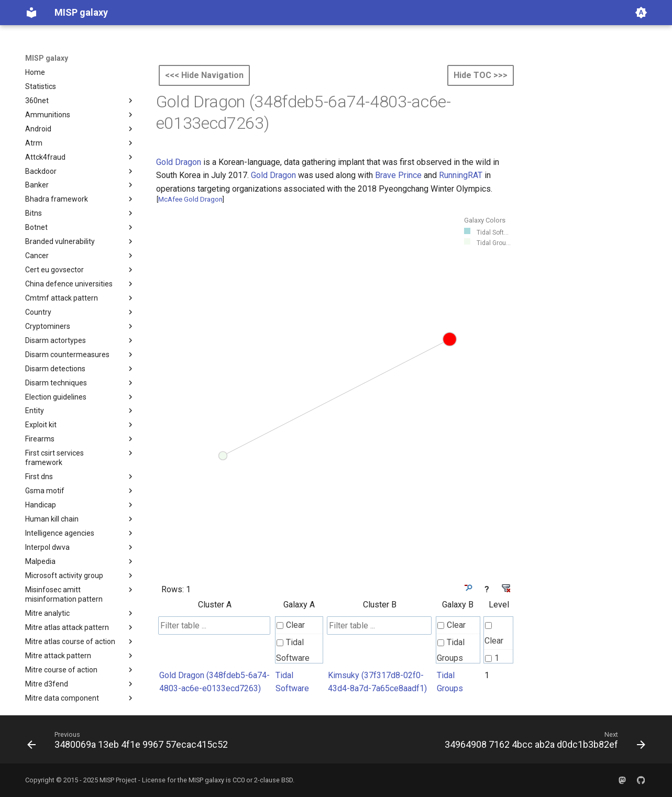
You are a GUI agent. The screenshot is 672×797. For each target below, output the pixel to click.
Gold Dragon (179, 162)
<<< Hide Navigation (204, 75)
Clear (291, 625)
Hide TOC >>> (481, 75)
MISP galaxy (47, 58)
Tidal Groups (451, 650)
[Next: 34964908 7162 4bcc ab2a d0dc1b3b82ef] (543, 743)
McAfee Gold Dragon (190, 199)
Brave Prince (398, 175)
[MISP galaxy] (31, 13)
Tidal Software (293, 650)
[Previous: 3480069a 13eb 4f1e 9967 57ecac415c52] (130, 743)
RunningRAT (461, 175)
